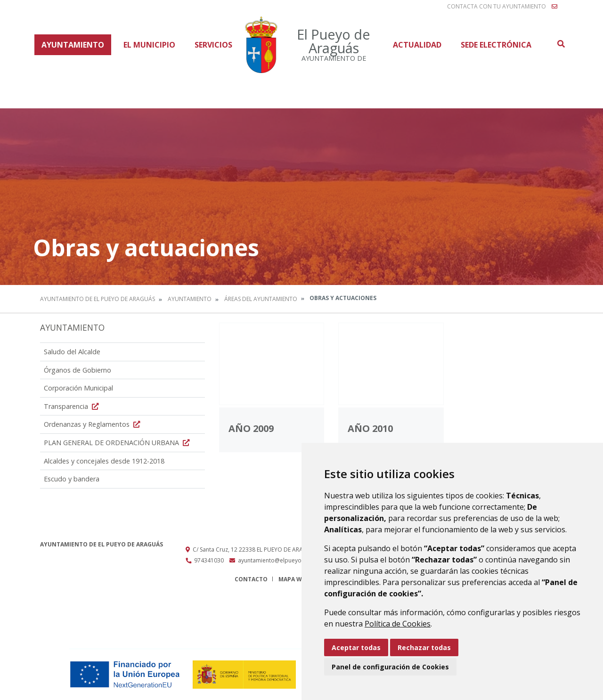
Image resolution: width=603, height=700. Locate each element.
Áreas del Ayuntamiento (261, 299)
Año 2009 (251, 428)
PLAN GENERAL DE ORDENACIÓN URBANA (118, 443)
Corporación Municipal (78, 388)
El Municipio (149, 45)
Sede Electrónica (496, 45)
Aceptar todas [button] (356, 647)
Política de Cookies (398, 624)
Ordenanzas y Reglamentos (93, 424)
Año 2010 (370, 428)
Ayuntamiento (73, 45)
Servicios (213, 45)
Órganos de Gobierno (77, 370)
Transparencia (72, 406)
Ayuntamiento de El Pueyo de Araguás (98, 299)
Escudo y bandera (72, 479)
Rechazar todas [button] (424, 647)
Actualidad (417, 45)
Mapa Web (294, 579)
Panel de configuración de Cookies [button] (390, 667)
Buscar (561, 44)
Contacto (251, 579)
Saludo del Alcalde (72, 352)
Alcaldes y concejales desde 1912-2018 (104, 461)
